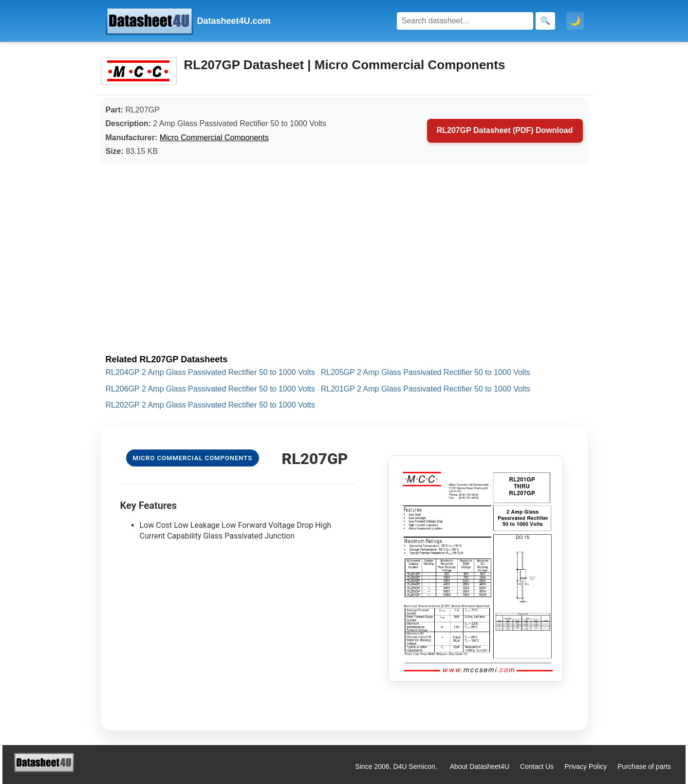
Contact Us (537, 766)
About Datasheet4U (480, 766)
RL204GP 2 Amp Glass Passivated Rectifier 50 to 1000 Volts (210, 372)
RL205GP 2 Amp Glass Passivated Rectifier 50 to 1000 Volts (426, 372)
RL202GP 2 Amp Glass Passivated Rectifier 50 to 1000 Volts (210, 405)
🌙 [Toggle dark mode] (575, 21)
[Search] (465, 21)
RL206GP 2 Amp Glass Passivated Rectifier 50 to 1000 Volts (210, 389)
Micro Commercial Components (214, 138)
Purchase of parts (644, 766)
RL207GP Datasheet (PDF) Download (505, 130)
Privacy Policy (586, 766)
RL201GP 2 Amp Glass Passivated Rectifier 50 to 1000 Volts (426, 389)
